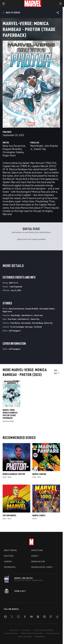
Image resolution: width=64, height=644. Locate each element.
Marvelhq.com (38, 561)
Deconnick (6, 421)
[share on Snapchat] (38, 617)
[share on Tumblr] (25, 617)
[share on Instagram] (18, 617)
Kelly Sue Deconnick (14, 146)
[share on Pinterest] (44, 617)
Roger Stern (9, 155)
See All (57, 372)
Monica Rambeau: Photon (14, 474)
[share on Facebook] (5, 617)
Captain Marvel (10, 515)
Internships (10, 567)
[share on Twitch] (51, 617)
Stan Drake (12, 319)
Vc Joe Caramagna (17, 327)
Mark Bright (37, 146)
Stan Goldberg (37, 323)
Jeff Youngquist (15, 331)
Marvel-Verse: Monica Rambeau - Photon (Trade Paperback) (11, 414)
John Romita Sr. (24, 319)
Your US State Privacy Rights (43, 630)
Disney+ (35, 556)
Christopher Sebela (13, 152)
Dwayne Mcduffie (12, 149)
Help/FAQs (9, 556)
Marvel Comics (39, 515)
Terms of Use (14, 630)
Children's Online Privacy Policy (32, 633)
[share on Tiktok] (57, 617)
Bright (12, 421)
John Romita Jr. (27, 315)
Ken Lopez (29, 327)
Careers (8, 561)
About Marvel (11, 550)
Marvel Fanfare (39, 474)
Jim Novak (38, 327)
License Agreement (52, 633)
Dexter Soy (40, 149)
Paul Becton (15, 323)
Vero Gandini (26, 323)
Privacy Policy (26, 630)
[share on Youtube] (31, 617)
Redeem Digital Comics (42, 567)
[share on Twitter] (12, 617)
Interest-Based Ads (25, 637)
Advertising (37, 550)
